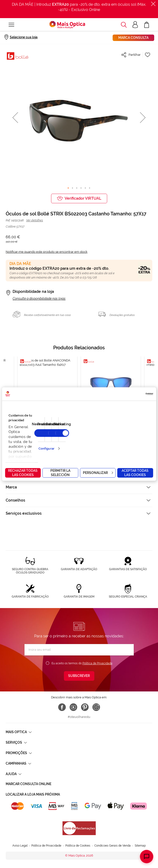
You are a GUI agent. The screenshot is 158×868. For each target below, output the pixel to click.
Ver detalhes (35, 220)
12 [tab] (85, 443)
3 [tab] (51, 443)
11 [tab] (81, 443)
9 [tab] (73, 443)
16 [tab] (100, 443)
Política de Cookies (78, 846)
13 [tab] (89, 443)
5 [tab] (58, 443)
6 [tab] (62, 443)
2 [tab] (47, 443)
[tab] (79, 461)
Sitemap (140, 846)
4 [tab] (54, 443)
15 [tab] (96, 443)
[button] (15, 117)
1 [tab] (43, 443)
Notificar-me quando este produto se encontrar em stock (47, 252)
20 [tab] (115, 443)
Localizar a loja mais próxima (33, 794)
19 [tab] (111, 443)
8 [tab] (70, 443)
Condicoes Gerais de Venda (113, 846)
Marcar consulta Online (29, 784)
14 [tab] (92, 443)
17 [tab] (104, 443)
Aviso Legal (20, 846)
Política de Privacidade (97, 663)
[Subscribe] (79, 676)
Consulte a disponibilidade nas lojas (39, 299)
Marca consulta (133, 38)
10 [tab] (77, 443)
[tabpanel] (111, 396)
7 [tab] (66, 443)
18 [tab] (108, 443)
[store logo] (67, 25)
